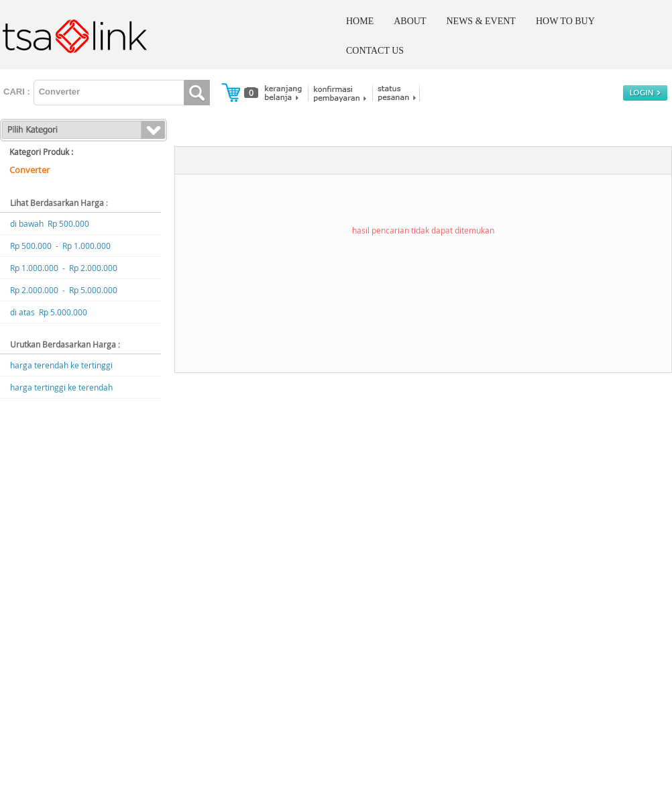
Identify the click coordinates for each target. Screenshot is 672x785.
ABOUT (410, 21)
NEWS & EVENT (481, 21)
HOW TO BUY (565, 21)
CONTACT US (375, 51)
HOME (360, 21)
